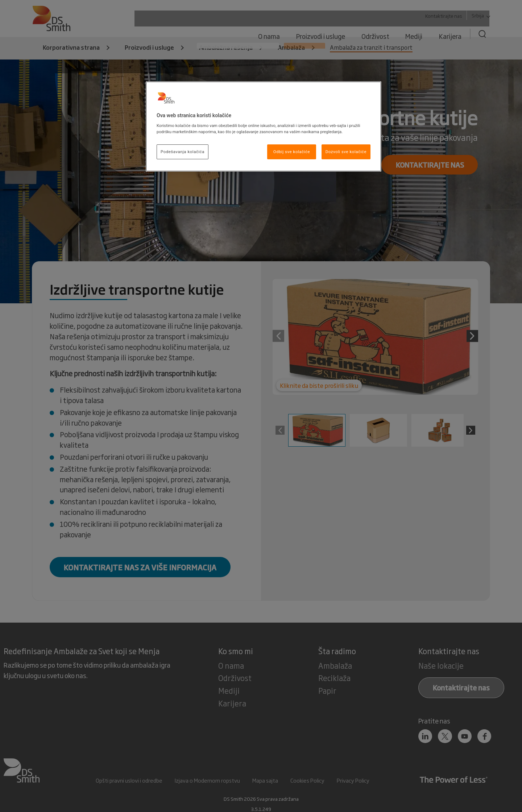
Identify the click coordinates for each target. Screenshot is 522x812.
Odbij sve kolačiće (292, 152)
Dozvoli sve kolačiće (346, 152)
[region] (264, 127)
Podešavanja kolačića (183, 152)
